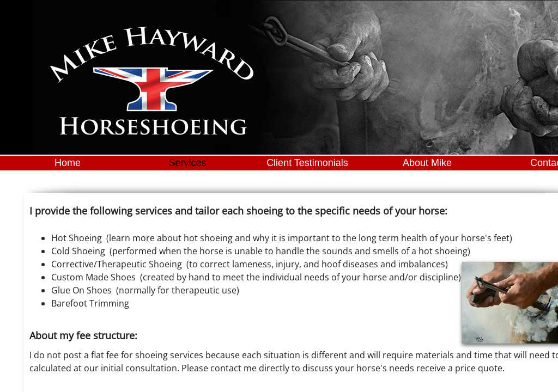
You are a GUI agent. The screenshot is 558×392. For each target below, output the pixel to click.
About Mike (427, 163)
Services (187, 163)
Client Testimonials (307, 163)
